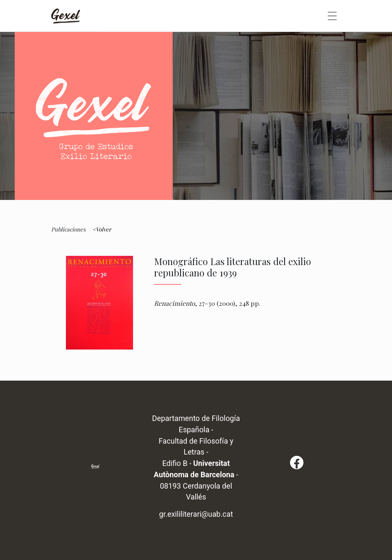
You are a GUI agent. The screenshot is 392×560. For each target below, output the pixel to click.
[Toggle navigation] (332, 16)
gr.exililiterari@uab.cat (196, 514)
